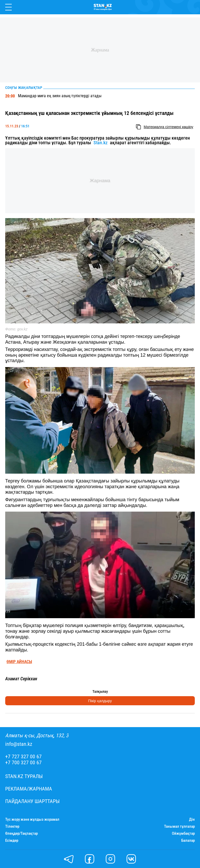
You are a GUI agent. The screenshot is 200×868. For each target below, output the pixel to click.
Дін (192, 820)
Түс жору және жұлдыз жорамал (32, 820)
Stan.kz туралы (24, 776)
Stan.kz (101, 143)
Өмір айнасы (19, 662)
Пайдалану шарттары (32, 801)
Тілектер (12, 827)
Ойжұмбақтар (183, 834)
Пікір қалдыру (100, 701)
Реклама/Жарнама (29, 789)
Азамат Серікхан (21, 679)
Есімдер (12, 841)
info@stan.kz (19, 744)
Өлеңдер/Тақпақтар (21, 834)
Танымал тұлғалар (179, 827)
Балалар (188, 841)
